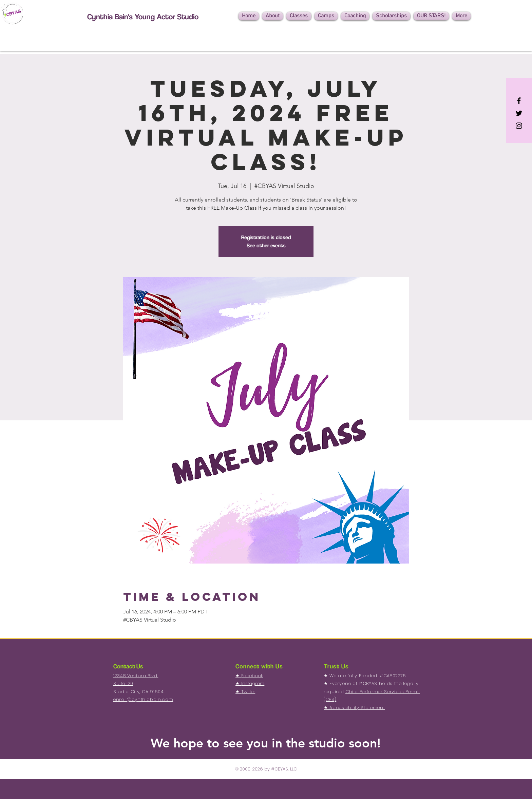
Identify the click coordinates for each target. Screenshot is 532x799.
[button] (273, 16)
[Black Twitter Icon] (519, 113)
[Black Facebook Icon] (519, 101)
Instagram (253, 683)
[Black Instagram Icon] (519, 126)
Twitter (248, 692)
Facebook (252, 676)
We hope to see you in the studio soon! (266, 743)
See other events (266, 245)
